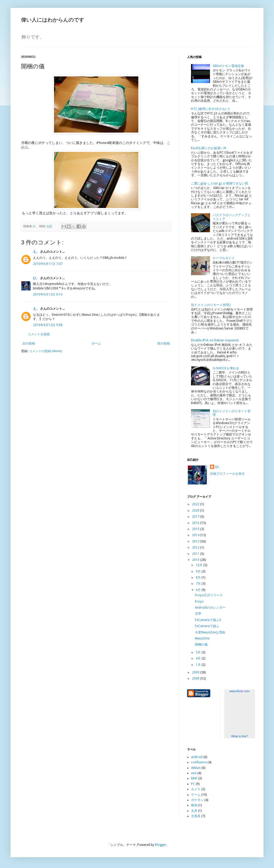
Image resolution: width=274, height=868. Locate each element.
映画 (194, 805)
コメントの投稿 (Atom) (45, 351)
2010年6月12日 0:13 (48, 294)
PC (193, 784)
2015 (196, 529)
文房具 (196, 816)
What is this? (240, 736)
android (197, 757)
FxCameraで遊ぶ (207, 626)
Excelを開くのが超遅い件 (209, 148)
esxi (194, 773)
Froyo (199, 602)
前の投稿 (164, 343)
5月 (199, 652)
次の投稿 (29, 343)
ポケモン (197, 800)
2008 (196, 678)
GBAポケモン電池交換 (228, 66)
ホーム (96, 343)
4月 (199, 658)
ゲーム (196, 795)
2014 (196, 535)
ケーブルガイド (224, 258)
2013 (196, 541)
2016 (196, 523)
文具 (194, 811)
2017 (196, 517)
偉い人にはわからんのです (53, 20)
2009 (196, 672)
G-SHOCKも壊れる (226, 368)
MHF (194, 778)
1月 (199, 665)
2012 (196, 547)
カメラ (196, 789)
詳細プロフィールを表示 (227, 474)
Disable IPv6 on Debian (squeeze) (215, 340)
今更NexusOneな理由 (210, 632)
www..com (239, 691)
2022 (196, 504)
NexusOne (202, 638)
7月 (199, 584)
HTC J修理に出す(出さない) (210, 109)
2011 (196, 554)
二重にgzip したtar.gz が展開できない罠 (220, 183)
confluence (199, 762)
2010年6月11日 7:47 (48, 264)
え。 (36, 252)
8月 (199, 578)
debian (196, 768)
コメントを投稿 (39, 334)
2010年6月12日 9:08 (48, 325)
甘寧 (198, 614)
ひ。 (36, 278)
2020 (196, 511)
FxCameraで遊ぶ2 (208, 620)
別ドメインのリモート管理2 (211, 305)
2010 (196, 560)
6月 (199, 590)
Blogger (161, 845)
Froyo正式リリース (209, 595)
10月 (200, 565)
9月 (199, 571)
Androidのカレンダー (210, 608)
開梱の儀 (201, 644)
